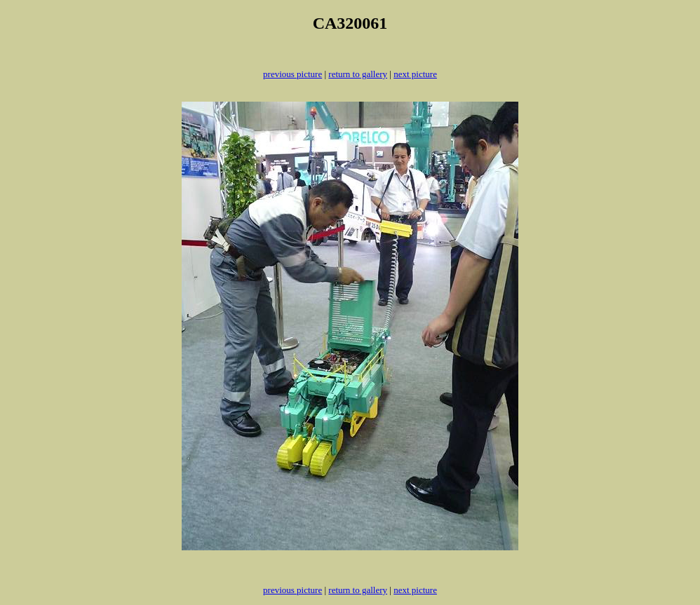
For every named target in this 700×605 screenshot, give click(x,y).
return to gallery (358, 74)
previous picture (292, 74)
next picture (415, 74)
